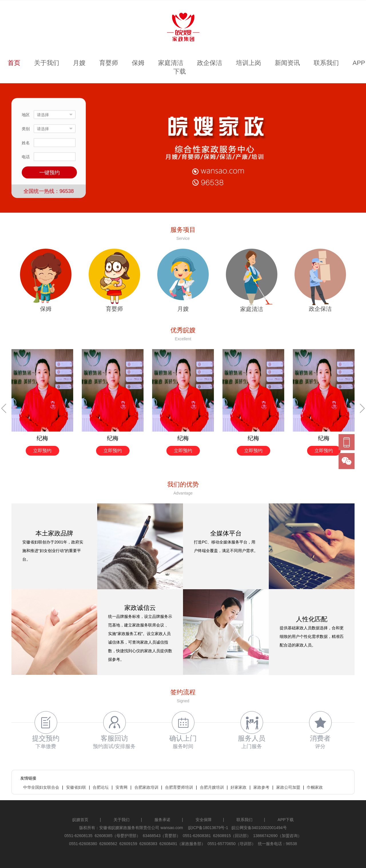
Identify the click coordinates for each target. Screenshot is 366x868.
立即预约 (42, 451)
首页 (14, 63)
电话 (26, 157)
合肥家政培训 (146, 787)
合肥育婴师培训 (179, 787)
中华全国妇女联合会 (41, 787)
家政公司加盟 (288, 787)
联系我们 (326, 63)
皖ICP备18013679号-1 (208, 828)
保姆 (138, 63)
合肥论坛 (101, 787)
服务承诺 (162, 820)
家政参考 (261, 787)
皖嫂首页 (80, 820)
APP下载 (286, 820)
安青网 (122, 787)
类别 (26, 129)
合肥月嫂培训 (212, 787)
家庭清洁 (171, 63)
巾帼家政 (315, 787)
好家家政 (238, 787)
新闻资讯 (287, 63)
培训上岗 (248, 63)
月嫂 (79, 63)
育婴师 (109, 63)
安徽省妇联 (76, 787)
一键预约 (49, 173)
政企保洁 (210, 63)
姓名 (26, 143)
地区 (26, 115)
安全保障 (204, 820)
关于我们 (47, 63)
